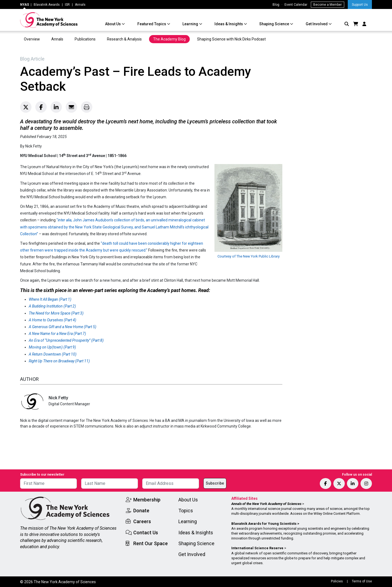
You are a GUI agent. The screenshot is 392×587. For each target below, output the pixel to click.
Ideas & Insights (229, 24)
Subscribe (215, 483)
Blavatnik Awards (47, 5)
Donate (141, 511)
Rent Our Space (151, 543)
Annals (80, 5)
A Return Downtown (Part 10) (53, 354)
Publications (85, 39)
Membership (147, 500)
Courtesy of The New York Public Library (249, 256)
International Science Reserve (257, 548)
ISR (67, 5)
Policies (337, 581)
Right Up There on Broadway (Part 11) (59, 361)
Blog (276, 5)
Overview (32, 39)
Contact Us (146, 533)
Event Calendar (296, 5)
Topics (186, 511)
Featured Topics (152, 24)
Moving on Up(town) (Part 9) (52, 347)
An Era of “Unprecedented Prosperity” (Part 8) (66, 340)
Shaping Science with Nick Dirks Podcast (231, 39)
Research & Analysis (124, 39)
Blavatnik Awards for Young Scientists (264, 524)
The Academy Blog (169, 39)
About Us (113, 24)
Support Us (360, 5)
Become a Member (328, 5)
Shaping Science (275, 24)
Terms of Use (362, 581)
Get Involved (317, 24)
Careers (142, 521)
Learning (191, 24)
